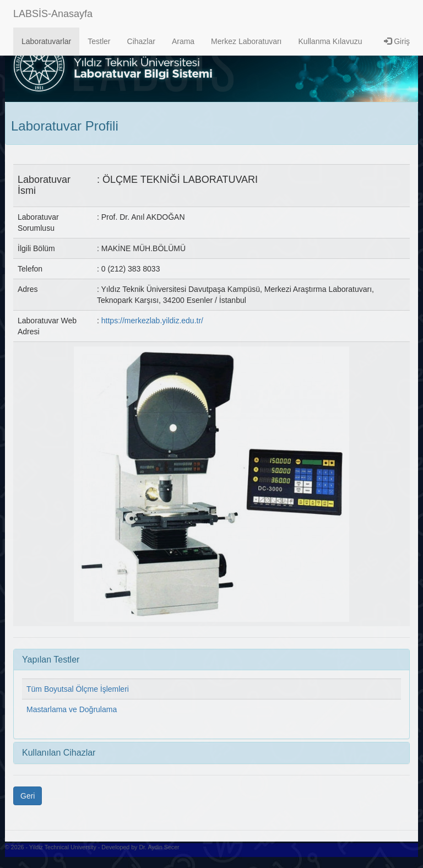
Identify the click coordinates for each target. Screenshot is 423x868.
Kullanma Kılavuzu (330, 41)
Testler (99, 41)
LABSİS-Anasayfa (53, 14)
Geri (28, 796)
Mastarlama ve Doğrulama (72, 709)
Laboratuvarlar (46, 41)
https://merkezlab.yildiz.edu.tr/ (152, 321)
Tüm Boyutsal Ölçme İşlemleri (78, 689)
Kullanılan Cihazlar (59, 753)
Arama (183, 41)
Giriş (397, 41)
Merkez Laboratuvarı (246, 41)
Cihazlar (141, 41)
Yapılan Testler (51, 660)
